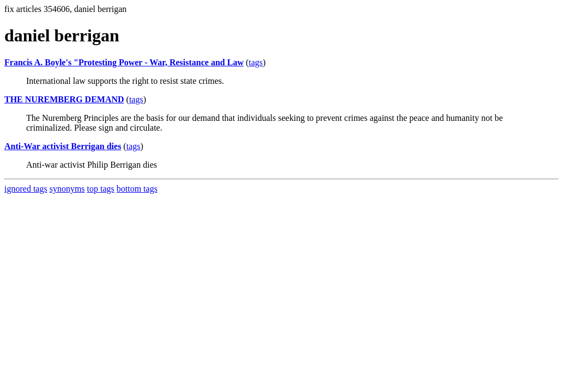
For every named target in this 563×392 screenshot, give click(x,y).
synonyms (67, 189)
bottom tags (137, 189)
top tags (101, 189)
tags (256, 62)
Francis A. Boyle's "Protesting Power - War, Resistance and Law (124, 62)
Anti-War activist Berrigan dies (63, 146)
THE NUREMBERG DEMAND (64, 99)
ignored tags (26, 189)
